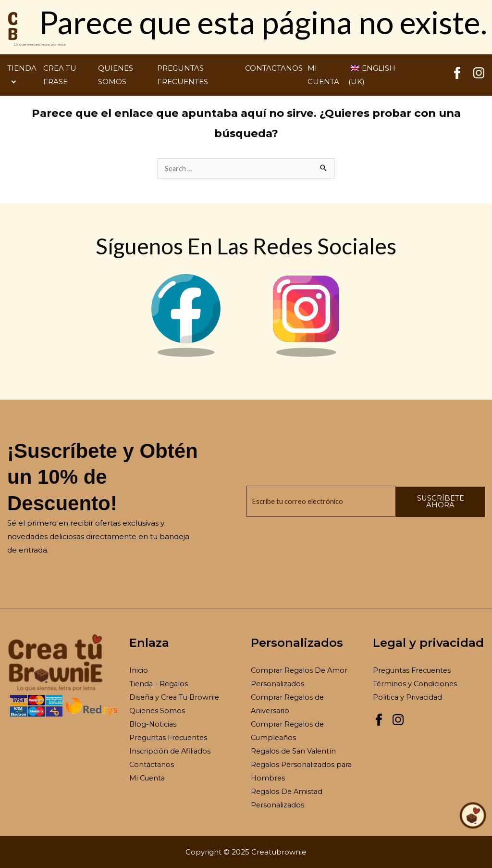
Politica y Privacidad (409, 697)
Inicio (139, 671)
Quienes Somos (158, 711)
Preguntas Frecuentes (170, 737)
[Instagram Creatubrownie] (479, 76)
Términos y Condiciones (416, 684)
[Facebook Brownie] (186, 355)
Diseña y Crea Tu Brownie (176, 697)
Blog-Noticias (154, 724)
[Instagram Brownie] (306, 355)
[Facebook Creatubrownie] (457, 76)
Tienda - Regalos (160, 684)
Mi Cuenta (148, 777)
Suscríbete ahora (449, 502)
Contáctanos (153, 764)
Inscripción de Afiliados (171, 751)
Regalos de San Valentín (295, 751)
